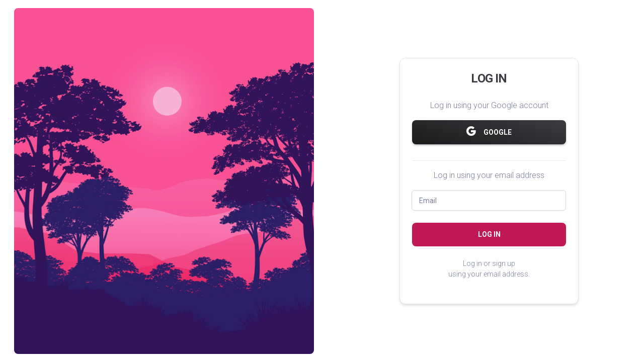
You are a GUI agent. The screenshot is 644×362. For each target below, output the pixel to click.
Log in (489, 234)
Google (489, 131)
